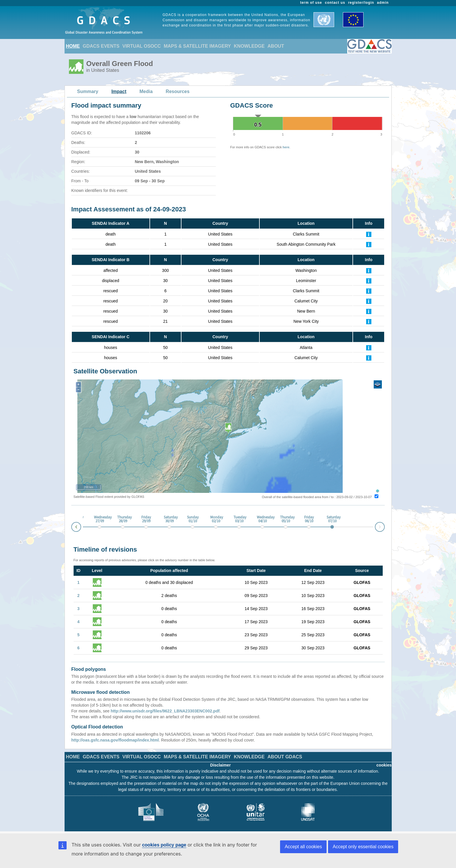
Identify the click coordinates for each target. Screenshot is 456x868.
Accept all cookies (303, 847)
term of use (311, 3)
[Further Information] (369, 234)
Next (384, 526)
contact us (335, 3)
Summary (88, 91)
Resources (178, 91)
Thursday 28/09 (123, 519)
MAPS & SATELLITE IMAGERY (197, 46)
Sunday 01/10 (193, 519)
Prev (72, 528)
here (286, 147)
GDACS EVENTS (101, 46)
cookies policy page (164, 845)
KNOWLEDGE (249, 46)
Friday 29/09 (146, 519)
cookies (384, 765)
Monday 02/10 (216, 519)
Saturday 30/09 (169, 519)
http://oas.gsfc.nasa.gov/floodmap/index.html (115, 740)
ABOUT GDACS (285, 757)
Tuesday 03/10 (239, 519)
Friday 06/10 (309, 519)
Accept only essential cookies (363, 847)
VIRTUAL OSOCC (142, 46)
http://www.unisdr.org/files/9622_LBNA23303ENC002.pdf (165, 711)
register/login (361, 3)
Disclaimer (221, 765)
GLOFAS (362, 582)
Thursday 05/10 (286, 519)
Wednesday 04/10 (262, 519)
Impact (119, 91)
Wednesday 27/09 (99, 519)
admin (383, 3)
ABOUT (276, 46)
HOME (73, 46)
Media (146, 91)
